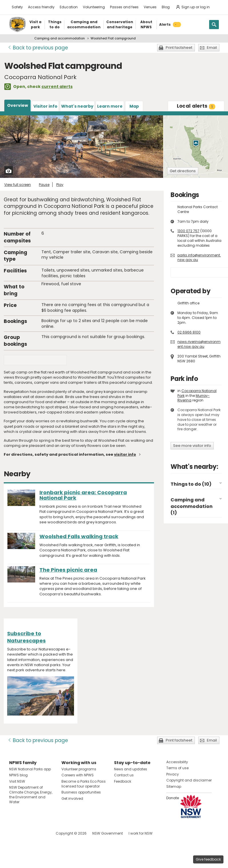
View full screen (18, 185)
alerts (196, 106)
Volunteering (94, 7)
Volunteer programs (79, 769)
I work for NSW (141, 833)
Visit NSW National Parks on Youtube (39, 833)
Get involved (72, 798)
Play (60, 185)
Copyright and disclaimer (189, 780)
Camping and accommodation (60, 38)
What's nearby (77, 106)
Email (212, 48)
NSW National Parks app (30, 769)
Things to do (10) (191, 484)
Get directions (183, 171)
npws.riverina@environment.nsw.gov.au (199, 344)
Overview (18, 105)
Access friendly (41, 7)
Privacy (173, 774)
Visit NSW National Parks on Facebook (14, 833)
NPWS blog (18, 775)
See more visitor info (192, 446)
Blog (166, 7)
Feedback (123, 781)
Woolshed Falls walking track (79, 536)
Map (134, 106)
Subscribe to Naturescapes (26, 637)
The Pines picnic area (68, 570)
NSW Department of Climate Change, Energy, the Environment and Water (31, 794)
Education (69, 7)
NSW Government (108, 833)
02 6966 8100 (189, 332)
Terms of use (177, 768)
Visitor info (45, 106)
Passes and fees (124, 7)
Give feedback (208, 859)
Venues (150, 7)
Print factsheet (179, 48)
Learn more (110, 106)
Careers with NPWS (78, 775)
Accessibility (177, 762)
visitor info (125, 454)
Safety (17, 7)
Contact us (124, 775)
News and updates (131, 769)
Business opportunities (81, 792)
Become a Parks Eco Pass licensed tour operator (84, 784)
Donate (173, 798)
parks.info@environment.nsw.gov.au (199, 258)
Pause (44, 185)
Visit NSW (17, 781)
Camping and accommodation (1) (192, 506)
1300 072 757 (188, 231)
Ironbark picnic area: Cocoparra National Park (83, 495)
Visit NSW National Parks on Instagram (27, 833)
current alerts (57, 87)
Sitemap (174, 786)
